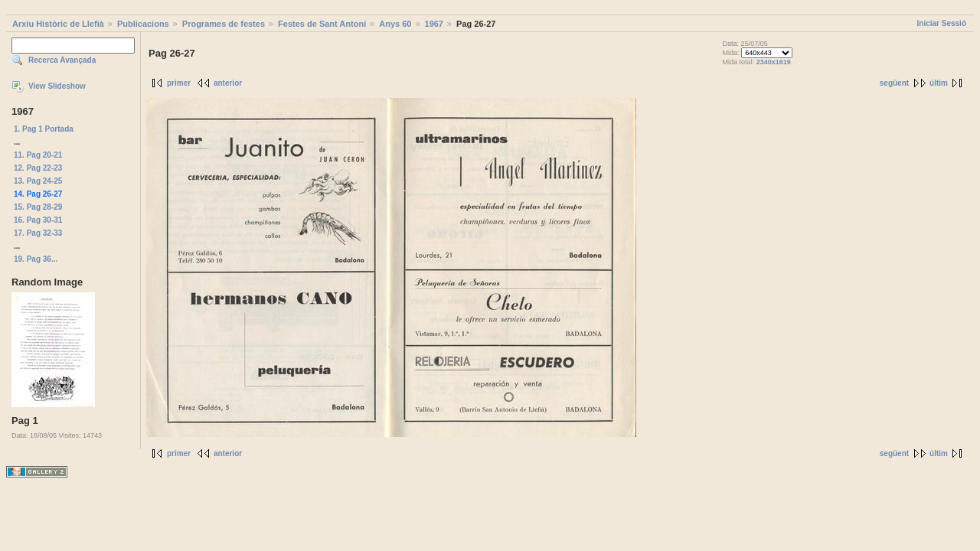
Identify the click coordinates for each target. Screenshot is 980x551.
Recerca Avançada (62, 60)
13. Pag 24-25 (38, 181)
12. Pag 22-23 (38, 168)
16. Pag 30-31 (38, 220)
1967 (434, 24)
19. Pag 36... (36, 259)
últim (939, 83)
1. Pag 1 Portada (44, 129)
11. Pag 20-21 (38, 155)
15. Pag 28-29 (38, 207)
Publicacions (143, 24)
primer (179, 83)
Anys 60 (395, 24)
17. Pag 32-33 (38, 233)
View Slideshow (57, 86)
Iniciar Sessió (942, 23)
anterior (228, 83)
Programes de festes (224, 24)
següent (894, 83)
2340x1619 (774, 62)
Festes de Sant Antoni (322, 24)
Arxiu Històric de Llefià (58, 24)
